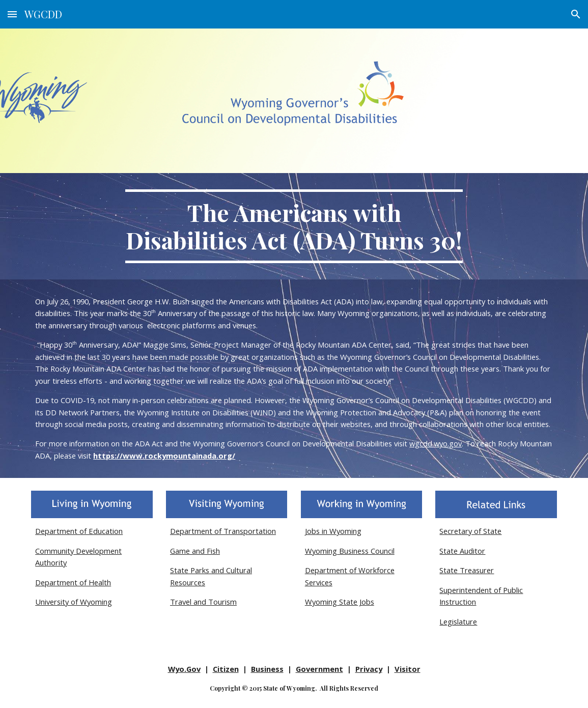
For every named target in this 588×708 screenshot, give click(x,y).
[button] (12, 14)
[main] (294, 226)
